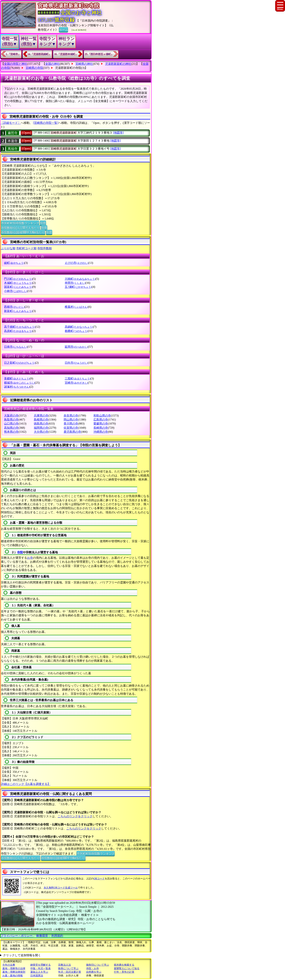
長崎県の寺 (101, 428)
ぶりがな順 (8, 248)
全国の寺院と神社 (16, 64)
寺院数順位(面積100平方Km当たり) (23, 232)
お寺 (30, 558)
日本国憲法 (37, 976)
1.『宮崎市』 (13, 54)
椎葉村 (76, 307)
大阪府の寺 (11, 416)
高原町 (18, 331)
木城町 (18, 283)
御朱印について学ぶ (98, 965)
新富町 (18, 311)
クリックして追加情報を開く (22, 955)
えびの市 (76, 263)
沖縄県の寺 (101, 432)
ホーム (63, 29)
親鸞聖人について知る (127, 968)
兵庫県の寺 (41, 416)
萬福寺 (13, 149)
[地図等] (118, 133)
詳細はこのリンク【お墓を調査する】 (26, 784)
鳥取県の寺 (11, 420)
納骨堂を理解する (41, 965)
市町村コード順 (26, 248)
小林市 (16, 291)
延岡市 (76, 347)
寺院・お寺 (93, 968)
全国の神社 (53, 64)
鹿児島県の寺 (72, 432)
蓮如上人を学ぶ (39, 972)
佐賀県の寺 (71, 428)
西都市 (14, 307)
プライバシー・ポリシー (17, 936)
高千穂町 (20, 327)
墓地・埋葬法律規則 (14, 972)
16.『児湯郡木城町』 (66, 54)
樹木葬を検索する (124, 965)
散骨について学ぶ (68, 968)
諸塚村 (17, 387)
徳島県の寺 (41, 424)
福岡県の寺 (41, 428)
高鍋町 (79, 327)
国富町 (18, 287)
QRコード (99, 879)
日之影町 (20, 363)
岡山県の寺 (71, 420)
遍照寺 (13, 133)
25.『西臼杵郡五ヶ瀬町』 (99, 54)
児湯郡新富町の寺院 (68, 68)
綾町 (14, 263)
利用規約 (57, 936)
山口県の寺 (11, 424)
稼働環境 (42, 936)
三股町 (78, 379)
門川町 (18, 279)
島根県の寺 (41, 420)
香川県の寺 (71, 424)
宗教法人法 (65, 965)
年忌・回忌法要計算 (70, 972)
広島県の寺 (101, 420)
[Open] (26, 133)
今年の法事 (9, 965)
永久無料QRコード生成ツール (61, 888)
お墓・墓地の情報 (13, 976)
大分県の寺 (41, 432)
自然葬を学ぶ (94, 972)
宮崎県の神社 (84, 64)
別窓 (43, 223)
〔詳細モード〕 (11, 123)
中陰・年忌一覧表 (41, 968)
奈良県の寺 (71, 416)
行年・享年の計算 (124, 972)
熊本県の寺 (11, 432)
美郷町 (17, 379)
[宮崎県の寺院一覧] (46, 123)
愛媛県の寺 (101, 424)
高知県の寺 (11, 428)
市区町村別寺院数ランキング (20, 223)
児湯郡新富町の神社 (118, 64)
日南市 (16, 347)
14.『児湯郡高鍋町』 (39, 54)
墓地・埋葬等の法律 (14, 968)
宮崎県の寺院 (34, 68)
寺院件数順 (45, 248)
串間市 (75, 283)
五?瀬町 (78, 287)
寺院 (20, 552)
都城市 (19, 383)
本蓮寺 (13, 141)
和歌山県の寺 (102, 416)
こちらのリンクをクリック (75, 816)
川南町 (80, 279)
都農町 (76, 331)
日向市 (76, 363)
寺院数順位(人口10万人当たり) (21, 228)
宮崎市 (76, 383)
